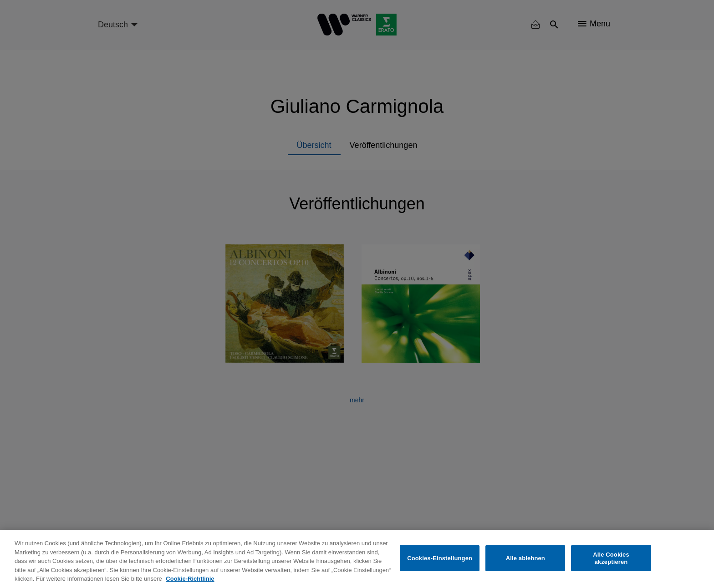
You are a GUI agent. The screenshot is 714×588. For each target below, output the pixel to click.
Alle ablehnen (525, 558)
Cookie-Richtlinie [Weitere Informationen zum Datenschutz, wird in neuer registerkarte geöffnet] (190, 579)
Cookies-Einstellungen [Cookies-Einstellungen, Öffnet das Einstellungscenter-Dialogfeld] (440, 558)
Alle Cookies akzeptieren (611, 558)
